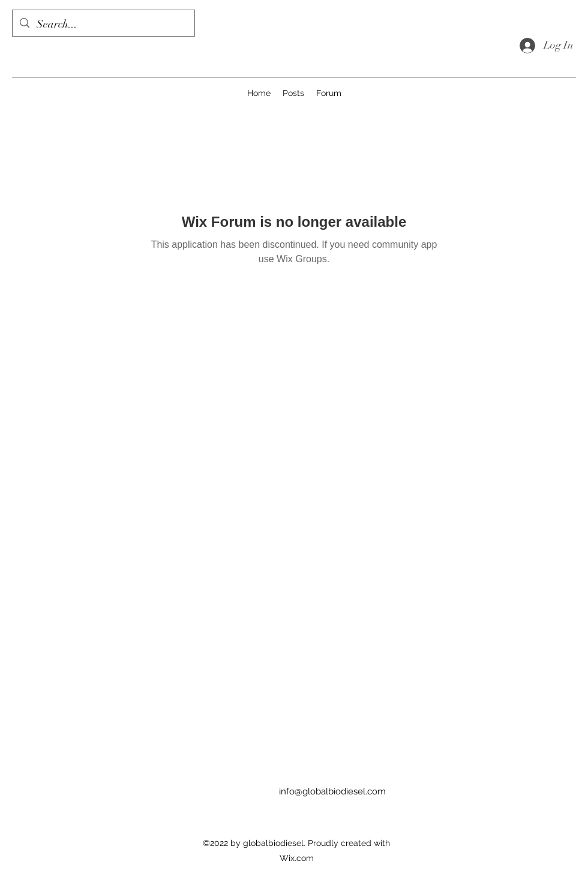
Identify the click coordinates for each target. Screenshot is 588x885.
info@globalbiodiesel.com (332, 791)
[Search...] (103, 25)
